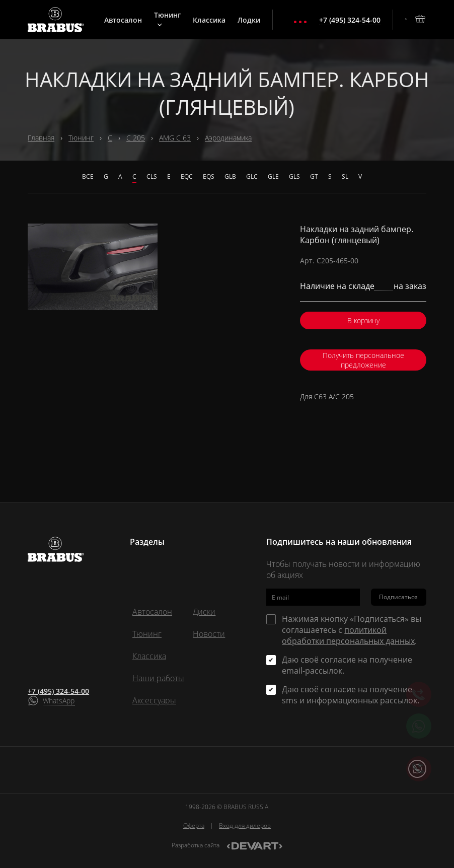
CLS (152, 176)
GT (314, 176)
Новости (209, 634)
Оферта (194, 825)
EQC (187, 176)
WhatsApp (59, 701)
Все (88, 176)
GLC (252, 176)
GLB (230, 176)
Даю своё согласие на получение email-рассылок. (347, 665)
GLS (294, 176)
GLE (273, 176)
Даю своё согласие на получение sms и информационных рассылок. (351, 695)
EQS (209, 176)
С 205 (136, 138)
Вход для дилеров (245, 825)
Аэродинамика (228, 138)
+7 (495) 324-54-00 (58, 691)
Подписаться (398, 597)
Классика (209, 20)
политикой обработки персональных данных (348, 635)
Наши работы (158, 678)
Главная (41, 138)
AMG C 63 (175, 138)
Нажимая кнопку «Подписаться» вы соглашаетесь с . (352, 630)
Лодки (249, 20)
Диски (204, 612)
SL (345, 176)
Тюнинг (167, 19)
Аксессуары (154, 700)
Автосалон (123, 20)
